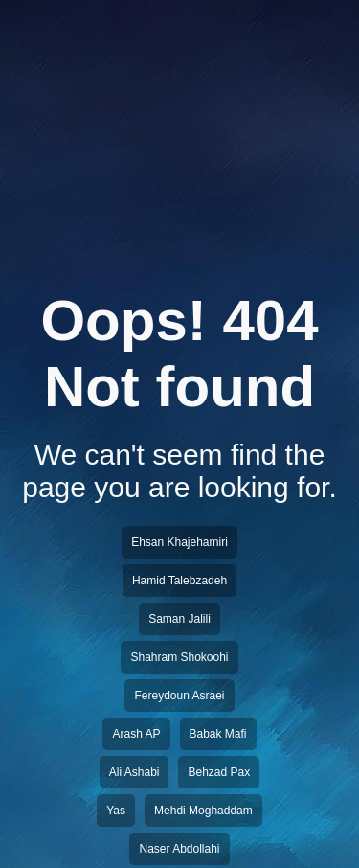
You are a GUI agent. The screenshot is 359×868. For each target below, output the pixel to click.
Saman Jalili (179, 619)
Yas (116, 811)
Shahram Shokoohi (179, 657)
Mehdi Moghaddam (203, 811)
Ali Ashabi (135, 772)
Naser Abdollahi (179, 849)
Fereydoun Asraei (179, 696)
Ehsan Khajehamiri (179, 542)
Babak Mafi (218, 734)
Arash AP (136, 734)
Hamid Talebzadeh (179, 581)
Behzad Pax (219, 772)
